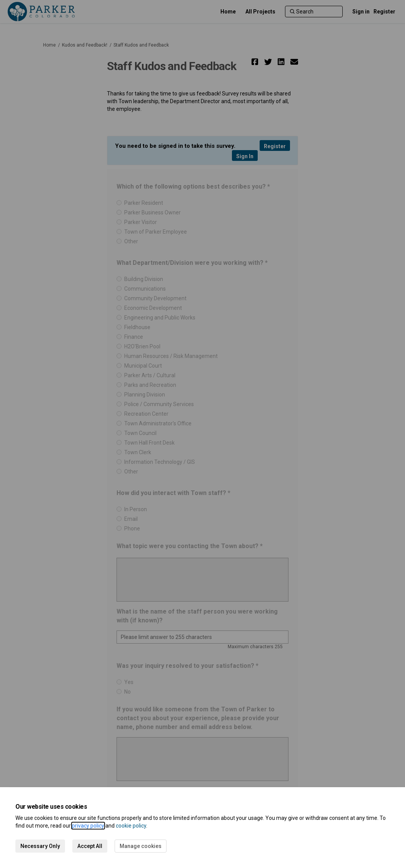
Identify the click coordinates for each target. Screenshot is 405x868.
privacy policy (88, 826)
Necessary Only (40, 846)
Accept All (90, 846)
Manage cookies (141, 846)
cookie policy (131, 826)
